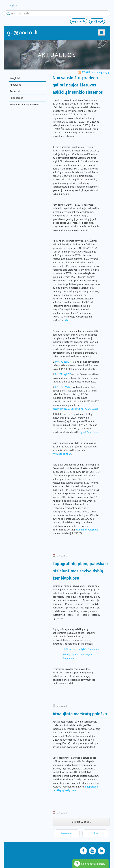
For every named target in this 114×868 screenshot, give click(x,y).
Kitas (95, 833)
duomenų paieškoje (87, 530)
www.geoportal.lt (62, 454)
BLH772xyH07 (63, 374)
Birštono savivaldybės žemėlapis (81, 649)
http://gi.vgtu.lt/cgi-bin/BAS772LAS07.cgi (75, 409)
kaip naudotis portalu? (94, 864)
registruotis (79, 21)
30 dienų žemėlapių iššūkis (25, 105)
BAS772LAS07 (63, 387)
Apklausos (15, 85)
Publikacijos (16, 98)
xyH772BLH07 (63, 362)
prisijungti (97, 21)
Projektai (15, 91)
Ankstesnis (67, 833)
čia (67, 320)
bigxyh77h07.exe (88, 432)
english (13, 5)
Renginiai (15, 78)
